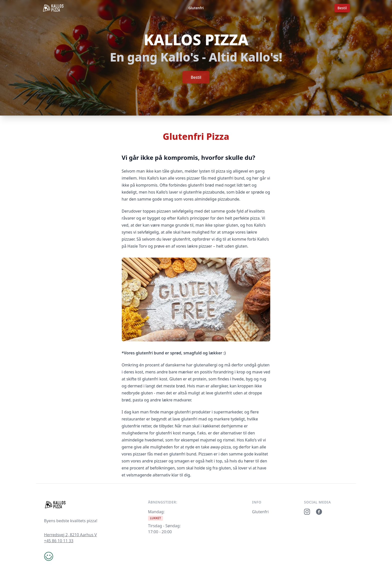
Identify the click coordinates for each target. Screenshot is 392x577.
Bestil (342, 8)
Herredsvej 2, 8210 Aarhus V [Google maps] (70, 535)
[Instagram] (307, 512)
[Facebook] (319, 512)
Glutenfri (196, 8)
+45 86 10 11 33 (59, 541)
